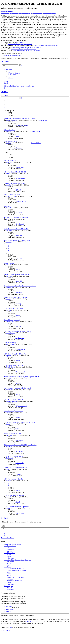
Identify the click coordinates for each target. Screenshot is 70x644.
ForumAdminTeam (12, 120)
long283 (18, 315)
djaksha (8, 185)
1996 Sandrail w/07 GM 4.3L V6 (14, 495)
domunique (9, 435)
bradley (18, 395)
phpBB (10, 627)
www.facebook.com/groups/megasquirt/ (20, 44)
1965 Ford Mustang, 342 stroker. (14, 479)
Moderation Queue (10, 130)
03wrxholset (19, 224)
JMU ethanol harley (10, 343)
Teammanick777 (11, 322)
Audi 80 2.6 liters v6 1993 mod (13, 399)
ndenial (8, 174)
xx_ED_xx (9, 447)
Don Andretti (10, 162)
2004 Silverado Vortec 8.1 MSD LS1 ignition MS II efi (20, 445)
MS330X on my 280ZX (11, 161)
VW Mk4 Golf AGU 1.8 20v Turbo (15, 365)
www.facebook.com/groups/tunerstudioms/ (24, 49)
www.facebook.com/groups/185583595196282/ (27, 47)
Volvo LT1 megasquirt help (12, 320)
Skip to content (5, 61)
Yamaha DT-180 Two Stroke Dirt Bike (16, 468)
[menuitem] (14, 73)
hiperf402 (9, 356)
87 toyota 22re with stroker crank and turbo (17, 240)
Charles (8, 265)
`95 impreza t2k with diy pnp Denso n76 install (18, 331)
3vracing (9, 299)
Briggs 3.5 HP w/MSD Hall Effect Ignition (17, 274)
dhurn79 (9, 497)
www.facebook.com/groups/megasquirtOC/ (48, 46)
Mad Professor (10, 367)
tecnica (8, 469)
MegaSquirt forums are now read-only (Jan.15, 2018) (20, 118)
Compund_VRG (11, 196)
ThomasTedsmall (21, 179)
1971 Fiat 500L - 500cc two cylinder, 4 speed (18, 388)
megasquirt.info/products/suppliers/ (11, 55)
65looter (9, 481)
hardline (9, 310)
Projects (5, 92)
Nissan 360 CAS (9, 263)
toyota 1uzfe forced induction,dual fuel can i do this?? (20, 286)
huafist (17, 270)
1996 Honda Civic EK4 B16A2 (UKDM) (16, 229)
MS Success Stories (38, 13)
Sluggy (18, 383)
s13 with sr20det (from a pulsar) (14, 411)
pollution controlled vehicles (34, 621)
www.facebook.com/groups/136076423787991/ (27, 50)
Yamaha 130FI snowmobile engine (15, 183)
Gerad (8, 412)
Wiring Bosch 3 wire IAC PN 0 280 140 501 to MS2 (20, 422)
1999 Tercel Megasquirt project (14, 456)
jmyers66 (9, 276)
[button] (5, 107)
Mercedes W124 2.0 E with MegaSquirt (16, 297)
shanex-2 (9, 242)
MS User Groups (47, 13)
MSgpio (30, 13)
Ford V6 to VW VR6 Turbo (12, 195)
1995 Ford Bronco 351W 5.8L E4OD (15, 172)
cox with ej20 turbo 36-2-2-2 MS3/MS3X (17, 217)
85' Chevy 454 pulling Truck (13, 434)
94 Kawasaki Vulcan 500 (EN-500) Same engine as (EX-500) (22, 377)
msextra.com (20, 42)
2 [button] (5, 106)
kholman (9, 131)
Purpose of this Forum (11, 141)
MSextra (54, 13)
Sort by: (21, 522)
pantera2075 (10, 508)
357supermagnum (11, 401)
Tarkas (8, 424)
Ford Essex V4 (9, 206)
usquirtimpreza (11, 333)
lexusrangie (10, 287)
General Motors (42, 120)
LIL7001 (9, 208)
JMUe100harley (11, 344)
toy (7, 219)
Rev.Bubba (9, 390)
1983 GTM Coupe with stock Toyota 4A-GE (17, 507)
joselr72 (18, 136)
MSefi (20, 13)
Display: (8, 522)
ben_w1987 (10, 230)
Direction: (35, 522)
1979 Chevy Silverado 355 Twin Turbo (16, 354)
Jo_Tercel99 (10, 458)
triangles (9, 378)
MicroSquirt (25, 13)
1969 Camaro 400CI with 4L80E (14, 309)
